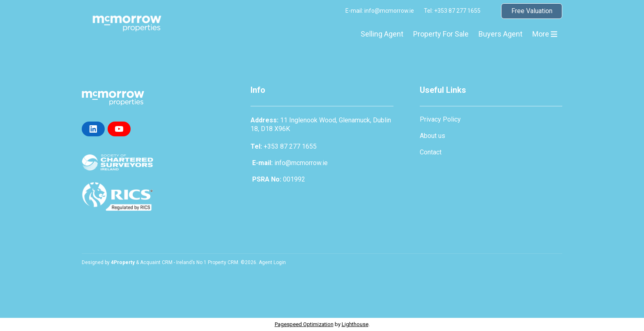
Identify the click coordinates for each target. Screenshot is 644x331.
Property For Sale (441, 34)
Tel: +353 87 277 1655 (452, 11)
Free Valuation (532, 11)
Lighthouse (355, 324)
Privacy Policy (440, 119)
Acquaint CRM (156, 262)
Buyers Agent (500, 34)
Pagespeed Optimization (304, 324)
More (545, 34)
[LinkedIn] (93, 129)
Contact (431, 152)
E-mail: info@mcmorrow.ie (380, 11)
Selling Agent (382, 34)
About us (432, 136)
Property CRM (223, 262)
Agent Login (272, 262)
